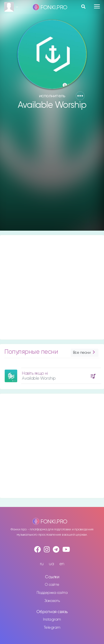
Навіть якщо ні (35, 373)
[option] (52, 374)
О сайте (52, 585)
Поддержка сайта (52, 593)
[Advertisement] (52, 173)
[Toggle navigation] (97, 6)
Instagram (52, 619)
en (62, 564)
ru (42, 564)
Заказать (52, 601)
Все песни (85, 353)
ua (51, 564)
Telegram (52, 628)
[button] (80, 96)
